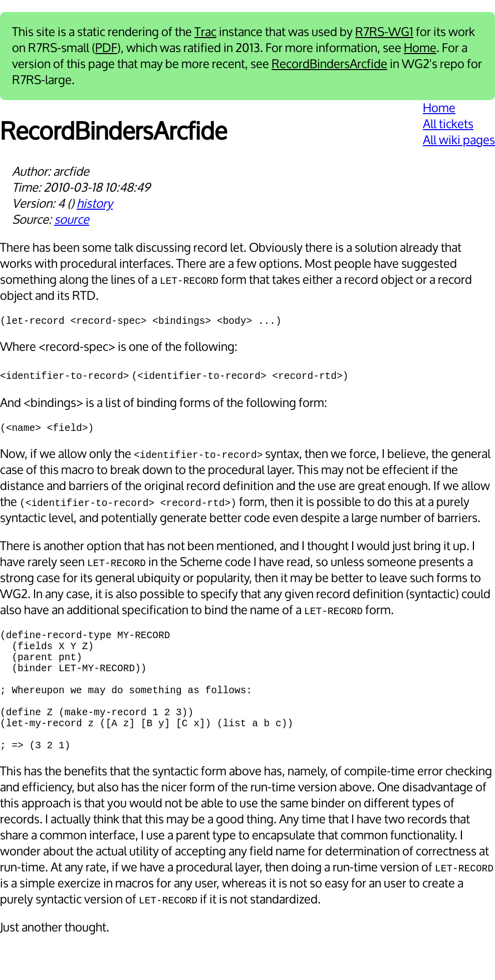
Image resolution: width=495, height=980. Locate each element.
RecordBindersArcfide (329, 64)
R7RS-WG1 (384, 32)
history (95, 204)
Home (420, 48)
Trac (205, 32)
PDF (106, 48)
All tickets (448, 124)
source (72, 220)
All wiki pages (459, 140)
